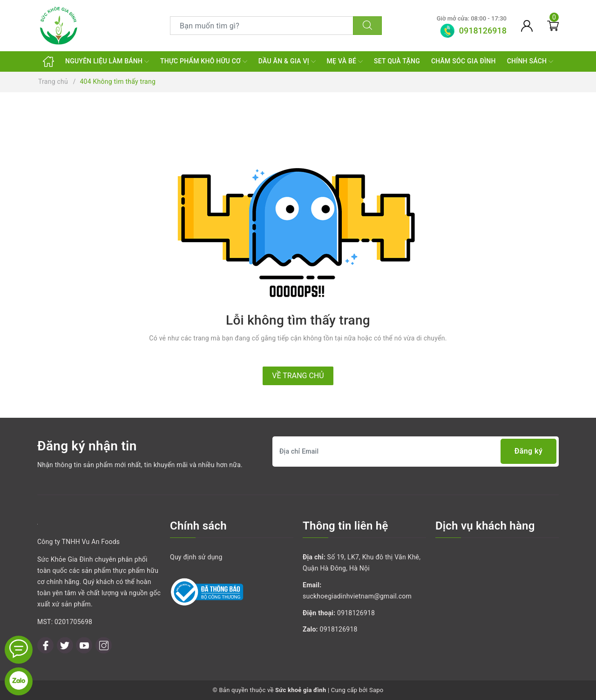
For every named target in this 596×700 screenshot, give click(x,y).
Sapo (376, 690)
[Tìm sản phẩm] (262, 26)
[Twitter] (65, 645)
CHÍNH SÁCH (530, 61)
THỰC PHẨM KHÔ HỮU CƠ (204, 61)
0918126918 (356, 613)
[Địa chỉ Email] (416, 452)
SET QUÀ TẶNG (397, 61)
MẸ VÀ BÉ (345, 61)
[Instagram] (104, 645)
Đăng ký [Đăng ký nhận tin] (528, 452)
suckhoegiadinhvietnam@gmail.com (357, 596)
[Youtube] (84, 645)
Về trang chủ (298, 376)
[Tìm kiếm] (367, 26)
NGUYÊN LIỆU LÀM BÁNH (107, 61)
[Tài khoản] (527, 26)
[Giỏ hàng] (553, 26)
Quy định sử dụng (196, 557)
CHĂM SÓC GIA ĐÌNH (464, 61)
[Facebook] (45, 645)
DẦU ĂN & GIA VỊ (287, 61)
